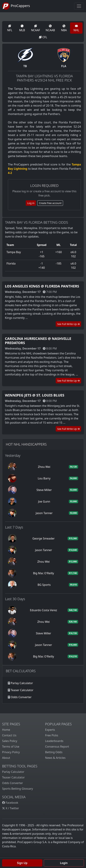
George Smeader (44, 538)
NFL (10, 28)
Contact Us (9, 735)
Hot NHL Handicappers (26, 444)
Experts (50, 730)
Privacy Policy (11, 752)
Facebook (10, 803)
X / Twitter (11, 808)
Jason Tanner (44, 513)
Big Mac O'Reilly (44, 573)
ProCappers (16, 6)
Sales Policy (10, 741)
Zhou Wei (44, 467)
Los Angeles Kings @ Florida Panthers (42, 286)
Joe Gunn (44, 501)
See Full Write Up (68, 324)
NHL (76, 28)
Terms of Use (11, 747)
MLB (22, 28)
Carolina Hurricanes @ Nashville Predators (38, 341)
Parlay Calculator (22, 683)
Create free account (50, 203)
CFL (43, 37)
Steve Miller (44, 490)
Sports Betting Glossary (18, 789)
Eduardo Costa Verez (44, 610)
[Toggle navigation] (79, 6)
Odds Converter (21, 697)
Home (6, 730)
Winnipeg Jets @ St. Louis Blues (35, 395)
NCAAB (50, 28)
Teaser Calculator (22, 690)
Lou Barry (44, 478)
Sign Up (22, 863)
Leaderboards (54, 741)
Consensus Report (57, 747)
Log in (31, 203)
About (6, 758)
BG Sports (44, 585)
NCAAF (35, 28)
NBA (64, 28)
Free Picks (52, 735)
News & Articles (55, 758)
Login (64, 863)
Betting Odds (54, 752)
